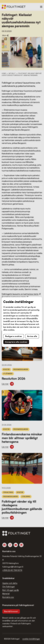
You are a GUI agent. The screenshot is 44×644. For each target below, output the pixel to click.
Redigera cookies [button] (14, 336)
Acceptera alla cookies (16, 342)
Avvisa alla (32, 336)
